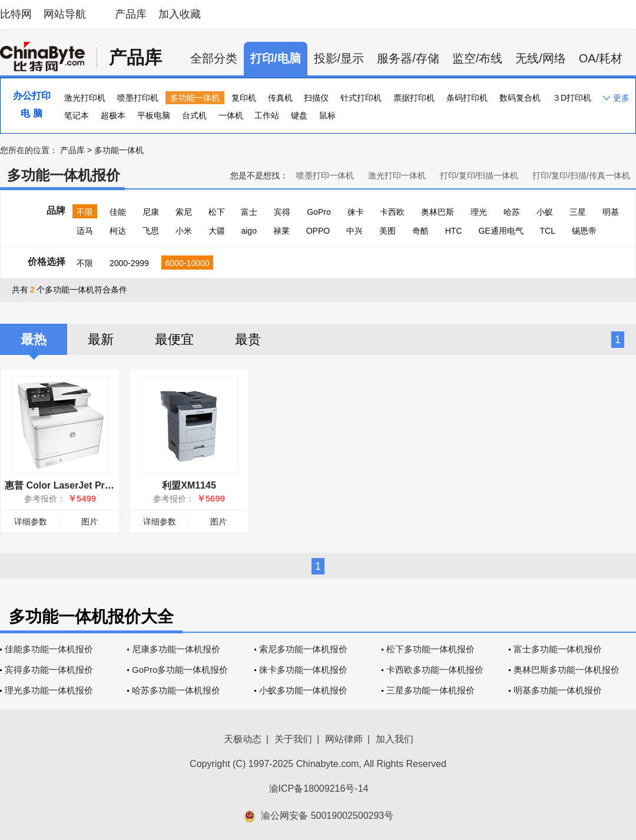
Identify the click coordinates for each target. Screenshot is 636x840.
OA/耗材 (601, 58)
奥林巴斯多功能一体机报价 (567, 670)
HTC (454, 231)
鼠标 (327, 115)
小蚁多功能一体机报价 (303, 690)
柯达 (118, 231)
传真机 (280, 98)
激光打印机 (85, 98)
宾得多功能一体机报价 (49, 670)
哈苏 (512, 212)
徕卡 (356, 212)
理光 (479, 212)
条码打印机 (467, 98)
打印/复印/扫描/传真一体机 (581, 175)
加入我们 (395, 739)
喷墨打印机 (138, 98)
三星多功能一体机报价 (430, 690)
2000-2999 (129, 263)
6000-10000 (188, 263)
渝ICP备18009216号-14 (319, 788)
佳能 (118, 212)
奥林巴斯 (438, 212)
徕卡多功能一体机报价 (303, 670)
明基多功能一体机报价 (558, 690)
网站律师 (344, 739)
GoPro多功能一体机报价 (180, 670)
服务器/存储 (408, 58)
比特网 (16, 14)
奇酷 (420, 231)
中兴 (355, 231)
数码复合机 (520, 98)
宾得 (282, 212)
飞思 (151, 231)
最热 (34, 339)
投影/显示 (339, 58)
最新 (101, 339)
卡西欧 (392, 212)
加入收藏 (180, 14)
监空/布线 (478, 58)
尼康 (151, 212)
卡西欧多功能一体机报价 (435, 670)
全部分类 (214, 58)
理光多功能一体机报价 (49, 690)
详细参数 (31, 522)
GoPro (319, 212)
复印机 (244, 98)
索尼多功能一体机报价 (303, 649)
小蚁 (545, 212)
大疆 (217, 231)
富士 (249, 212)
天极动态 (243, 739)
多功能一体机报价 (64, 175)
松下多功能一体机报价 (430, 649)
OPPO (318, 231)
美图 (387, 231)
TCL (548, 231)
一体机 (231, 115)
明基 (611, 212)
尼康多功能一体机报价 (176, 649)
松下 (217, 212)
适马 (85, 231)
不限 (85, 212)
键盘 (299, 115)
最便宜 (174, 339)
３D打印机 (572, 98)
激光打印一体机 (397, 175)
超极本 (113, 115)
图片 (90, 522)
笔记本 (77, 115)
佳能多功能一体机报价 (49, 649)
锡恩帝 (584, 231)
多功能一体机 (195, 98)
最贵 (248, 339)
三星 (578, 212)
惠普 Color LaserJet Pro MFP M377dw (88, 485)
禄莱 (281, 231)
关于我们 (293, 739)
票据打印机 (414, 98)
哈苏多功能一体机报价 (176, 690)
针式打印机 (361, 98)
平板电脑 (154, 115)
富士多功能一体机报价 (558, 649)
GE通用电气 (501, 231)
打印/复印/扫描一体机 (479, 175)
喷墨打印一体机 (325, 175)
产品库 (131, 14)
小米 (184, 231)
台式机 (194, 115)
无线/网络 (541, 58)
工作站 (267, 115)
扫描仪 (316, 98)
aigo (249, 231)
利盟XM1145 (189, 485)
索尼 (184, 212)
